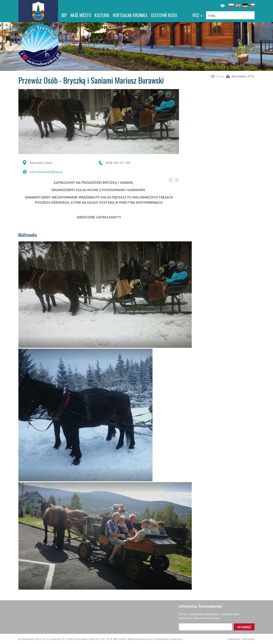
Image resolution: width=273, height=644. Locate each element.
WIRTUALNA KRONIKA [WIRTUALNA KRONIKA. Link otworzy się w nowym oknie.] (130, 15)
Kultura (102, 15)
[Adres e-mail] (206, 627)
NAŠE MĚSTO (81, 15)
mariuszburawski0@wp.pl (46, 172)
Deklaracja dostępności (169, 639)
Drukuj (220, 76)
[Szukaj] (230, 15)
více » (197, 15)
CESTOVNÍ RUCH (164, 15)
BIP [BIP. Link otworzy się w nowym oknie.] (64, 15)
